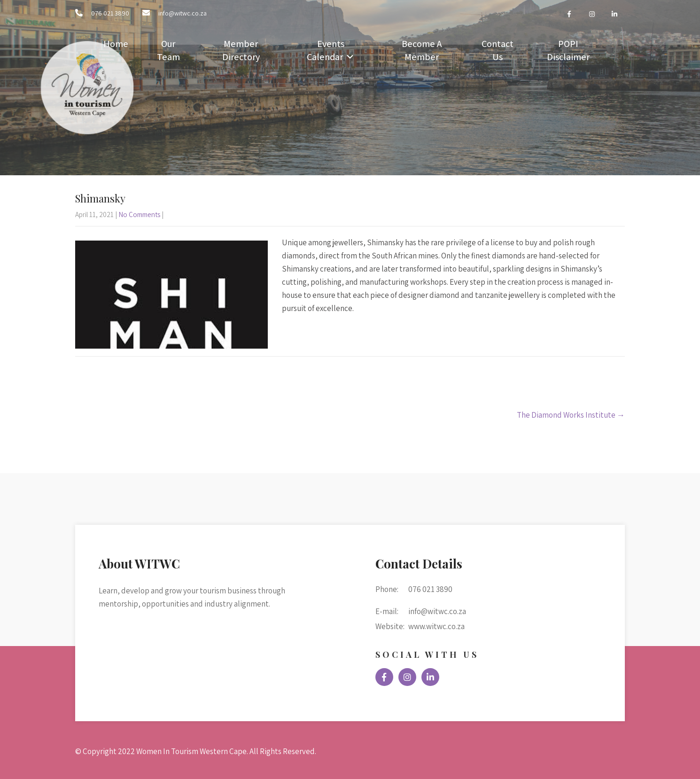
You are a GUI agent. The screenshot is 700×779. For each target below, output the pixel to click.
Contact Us (498, 50)
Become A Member (422, 50)
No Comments (139, 214)
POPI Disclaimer (568, 50)
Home (116, 44)
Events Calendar (326, 50)
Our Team (168, 50)
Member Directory (241, 50)
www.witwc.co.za (436, 626)
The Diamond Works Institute (571, 415)
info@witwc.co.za (183, 13)
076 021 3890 (110, 13)
